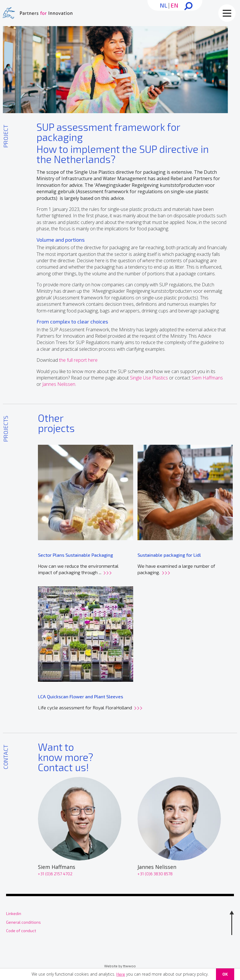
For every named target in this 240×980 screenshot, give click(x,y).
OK (225, 974)
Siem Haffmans (207, 378)
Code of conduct (21, 931)
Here (121, 974)
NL (164, 5)
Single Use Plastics (149, 378)
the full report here (78, 360)
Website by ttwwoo (120, 966)
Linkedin (14, 913)
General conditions (23, 922)
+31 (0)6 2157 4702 (55, 874)
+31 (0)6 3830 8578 (155, 874)
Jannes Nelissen (59, 384)
